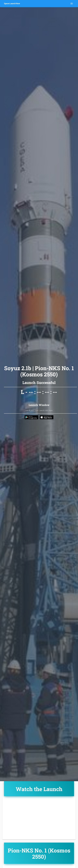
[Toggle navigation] (72, 4)
